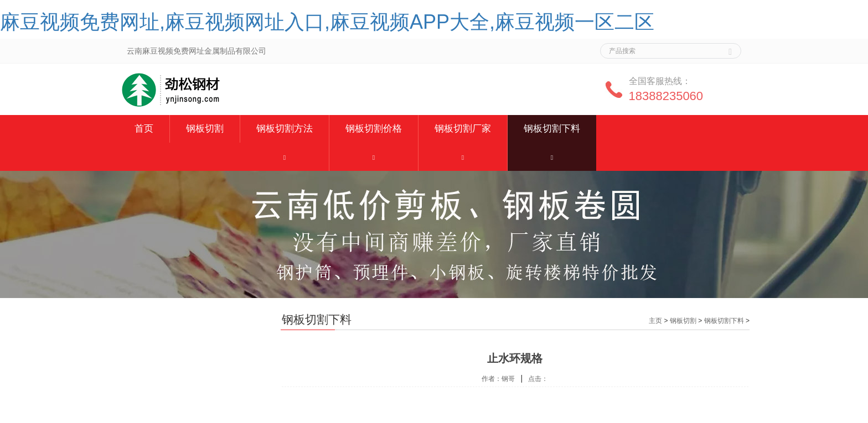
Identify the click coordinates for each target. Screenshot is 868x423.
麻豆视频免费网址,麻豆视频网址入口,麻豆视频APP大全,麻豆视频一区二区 (327, 22)
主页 (655, 321)
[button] (285, 157)
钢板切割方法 (285, 129)
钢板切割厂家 (463, 129)
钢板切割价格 (374, 129)
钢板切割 (205, 129)
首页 (144, 129)
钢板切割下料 (552, 129)
